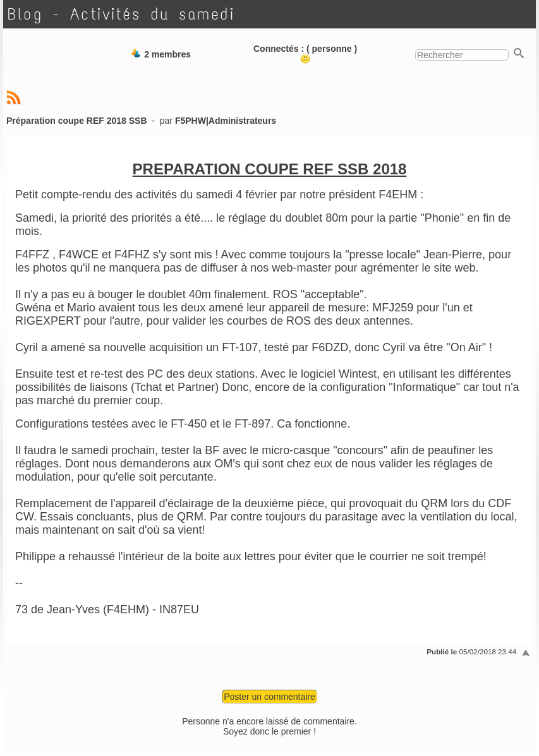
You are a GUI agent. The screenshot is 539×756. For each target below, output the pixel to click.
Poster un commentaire (269, 697)
